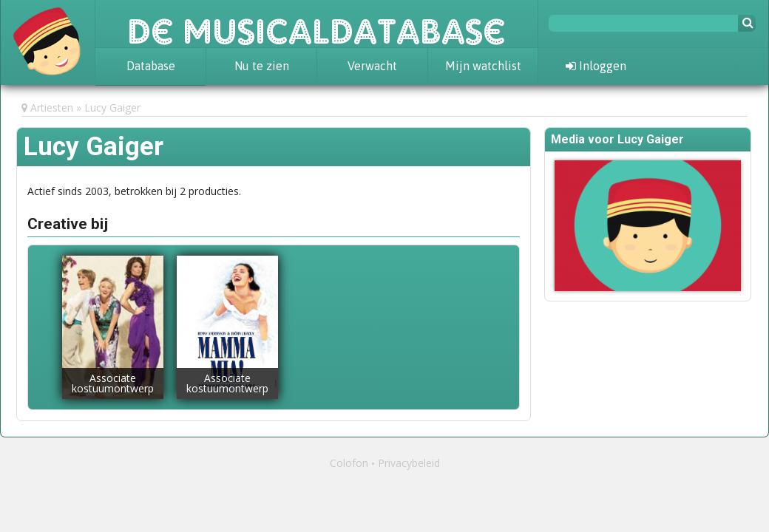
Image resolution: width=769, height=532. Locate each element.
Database (151, 66)
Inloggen (596, 66)
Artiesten (52, 108)
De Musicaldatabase (316, 24)
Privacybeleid (409, 463)
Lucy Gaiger (112, 108)
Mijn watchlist (483, 66)
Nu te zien (262, 66)
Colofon (349, 463)
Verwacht (372, 66)
